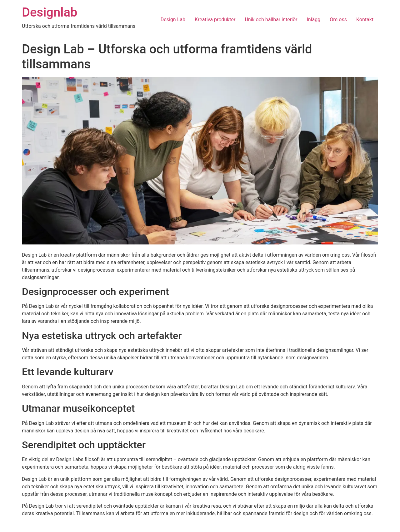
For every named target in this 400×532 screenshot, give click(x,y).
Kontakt (365, 20)
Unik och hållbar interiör (271, 20)
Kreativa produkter (215, 20)
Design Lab (173, 20)
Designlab (50, 12)
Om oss (338, 20)
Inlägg (314, 20)
